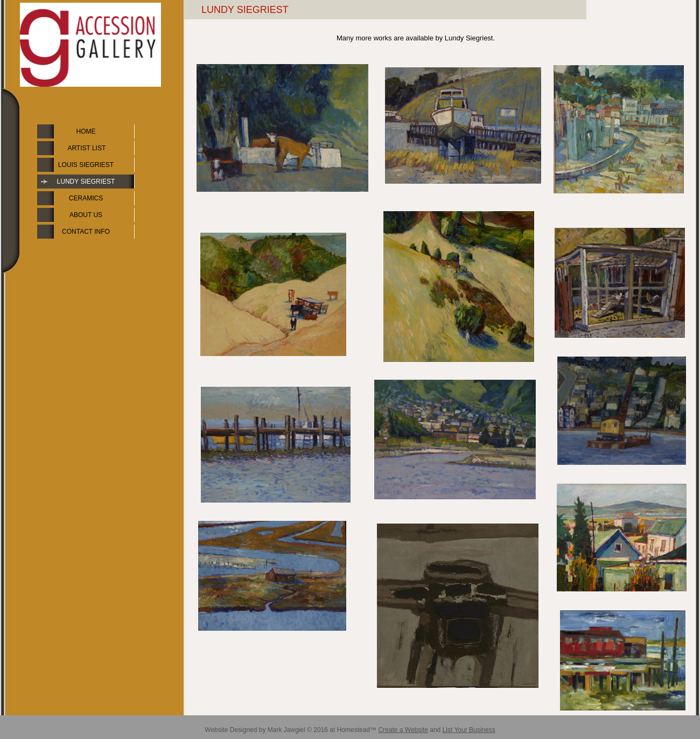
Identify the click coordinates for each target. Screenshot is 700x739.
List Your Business (469, 730)
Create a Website (403, 730)
